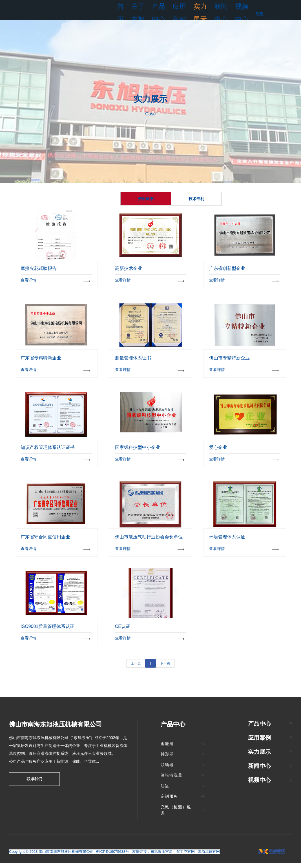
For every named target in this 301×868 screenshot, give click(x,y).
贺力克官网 (186, 857)
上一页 (136, 672)
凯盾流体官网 (209, 857)
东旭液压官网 (161, 857)
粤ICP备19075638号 (112, 857)
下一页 (165, 672)
